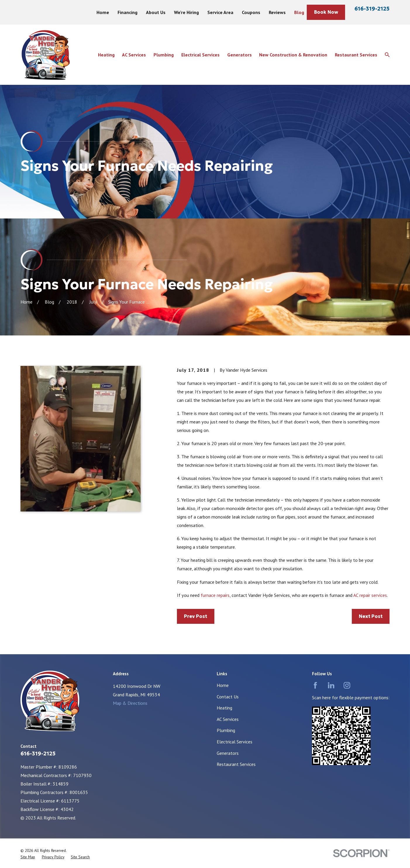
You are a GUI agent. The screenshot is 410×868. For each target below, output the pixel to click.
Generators (228, 753)
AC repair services (370, 595)
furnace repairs (215, 595)
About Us (156, 12)
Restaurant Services (236, 764)
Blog (299, 12)
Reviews (277, 12)
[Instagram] (347, 685)
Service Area (220, 12)
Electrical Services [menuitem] (200, 55)
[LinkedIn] (331, 685)
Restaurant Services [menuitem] (356, 55)
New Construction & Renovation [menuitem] (293, 55)
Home (103, 12)
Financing (128, 12)
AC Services (228, 719)
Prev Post (195, 616)
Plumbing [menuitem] (164, 55)
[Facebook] (315, 685)
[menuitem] (28, 857)
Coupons (251, 12)
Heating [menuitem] (106, 55)
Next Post (371, 616)
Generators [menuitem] (240, 55)
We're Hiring (186, 12)
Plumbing (226, 730)
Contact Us (228, 697)
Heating (224, 708)
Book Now (326, 12)
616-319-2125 (372, 9)
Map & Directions (130, 703)
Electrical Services (235, 742)
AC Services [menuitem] (134, 55)
